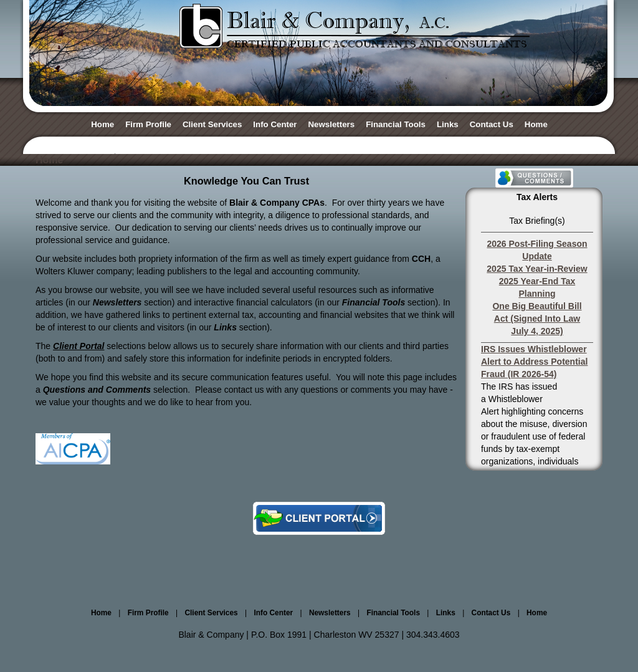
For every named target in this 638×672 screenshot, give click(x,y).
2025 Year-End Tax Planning (537, 287)
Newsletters (332, 124)
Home (102, 124)
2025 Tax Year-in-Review (537, 269)
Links (448, 124)
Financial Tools (396, 124)
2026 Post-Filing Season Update (537, 250)
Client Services (212, 124)
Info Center (275, 124)
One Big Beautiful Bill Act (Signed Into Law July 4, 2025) (537, 319)
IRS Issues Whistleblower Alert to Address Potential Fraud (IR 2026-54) (534, 362)
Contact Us (492, 124)
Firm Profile (148, 124)
